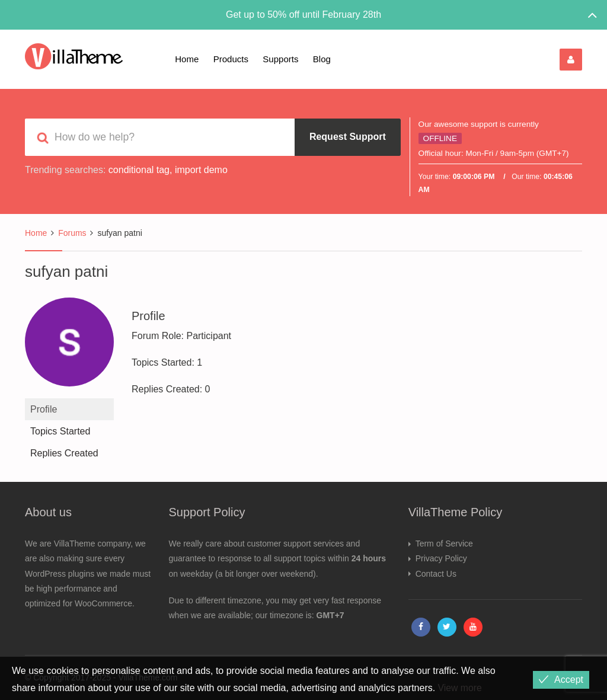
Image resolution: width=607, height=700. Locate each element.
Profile (44, 409)
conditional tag (139, 170)
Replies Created (64, 453)
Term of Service (444, 544)
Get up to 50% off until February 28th (303, 15)
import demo (201, 170)
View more (460, 688)
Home (187, 59)
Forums (72, 233)
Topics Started (60, 431)
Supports (280, 59)
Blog (322, 59)
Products (231, 59)
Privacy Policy (441, 558)
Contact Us (436, 574)
